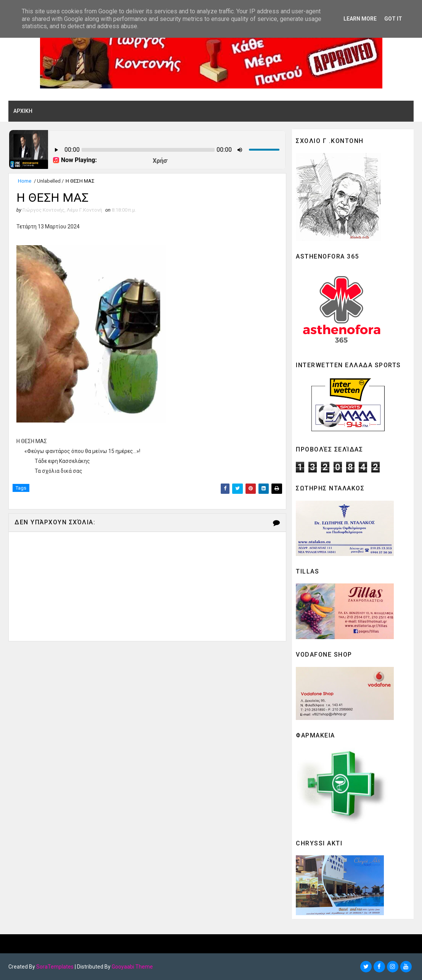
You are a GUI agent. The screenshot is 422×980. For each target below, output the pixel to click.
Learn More (360, 19)
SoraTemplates (55, 967)
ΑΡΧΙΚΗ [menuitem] (23, 111)
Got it (393, 19)
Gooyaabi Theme (132, 967)
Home (25, 181)
